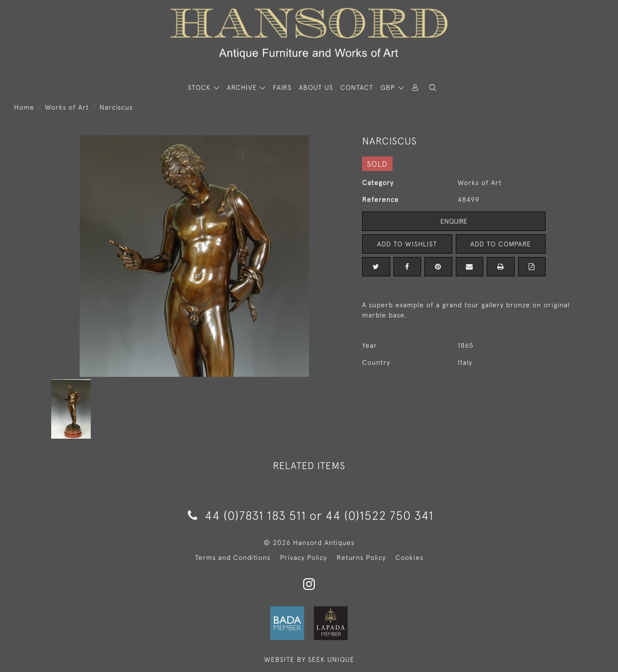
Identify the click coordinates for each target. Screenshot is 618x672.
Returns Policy (361, 558)
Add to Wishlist (407, 244)
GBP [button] (389, 87)
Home (24, 107)
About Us (316, 87)
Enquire (454, 221)
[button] (433, 88)
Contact (357, 87)
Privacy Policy (303, 558)
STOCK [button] (200, 87)
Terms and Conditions (233, 558)
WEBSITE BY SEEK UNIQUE (309, 659)
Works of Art (67, 107)
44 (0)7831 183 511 (247, 515)
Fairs (282, 87)
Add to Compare (501, 244)
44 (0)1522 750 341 (379, 515)
